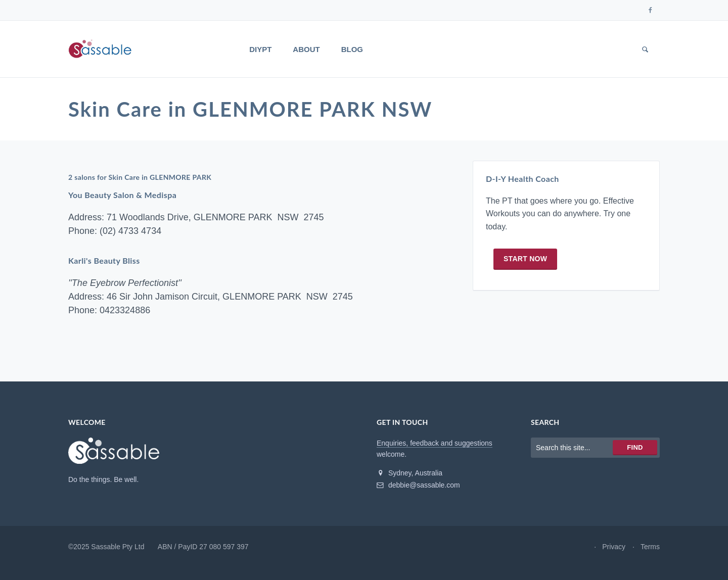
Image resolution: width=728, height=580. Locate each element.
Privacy (614, 547)
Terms (650, 547)
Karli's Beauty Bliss (104, 260)
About (306, 49)
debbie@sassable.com (418, 485)
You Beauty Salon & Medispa (122, 195)
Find (635, 447)
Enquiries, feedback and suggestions (435, 443)
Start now (525, 259)
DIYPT (260, 49)
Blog (352, 49)
